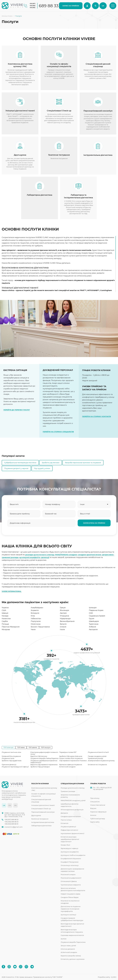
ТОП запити (33, 747)
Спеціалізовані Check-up (41, 809)
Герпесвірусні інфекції (69, 848)
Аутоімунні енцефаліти (70, 852)
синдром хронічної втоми (90, 555)
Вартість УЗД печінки (39, 756)
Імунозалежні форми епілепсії (73, 833)
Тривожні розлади (68, 791)
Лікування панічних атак (11, 752)
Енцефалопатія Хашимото (71, 859)
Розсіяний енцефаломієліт (71, 878)
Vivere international (98, 805)
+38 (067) (32, 4)
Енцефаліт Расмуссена (70, 862)
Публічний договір (98, 819)
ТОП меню (21, 747)
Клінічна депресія (68, 949)
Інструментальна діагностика (43, 822)
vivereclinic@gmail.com (14, 827)
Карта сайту (95, 822)
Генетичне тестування (40, 819)
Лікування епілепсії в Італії (98, 752)
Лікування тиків (8, 758)
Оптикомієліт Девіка (69, 881)
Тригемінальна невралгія (71, 885)
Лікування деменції (68, 827)
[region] (59, 264)
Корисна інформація (98, 812)
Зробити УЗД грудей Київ (12, 761)
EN (10, 805)
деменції (45, 557)
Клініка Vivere (7, 16)
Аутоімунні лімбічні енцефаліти (73, 855)
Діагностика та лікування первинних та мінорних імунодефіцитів (71, 909)
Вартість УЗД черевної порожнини (44, 765)
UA (103, 6)
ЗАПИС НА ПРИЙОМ (71, 6)
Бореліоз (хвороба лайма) (71, 956)
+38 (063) (32, 8)
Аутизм (64, 939)
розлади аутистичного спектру (40, 555)
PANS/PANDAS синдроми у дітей (73, 800)
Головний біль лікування (11, 756)
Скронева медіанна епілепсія (72, 935)
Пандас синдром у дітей (97, 756)
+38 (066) (32, 6)
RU (16, 805)
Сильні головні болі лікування (71, 758)
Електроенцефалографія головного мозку (44, 753)
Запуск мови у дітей (68, 946)
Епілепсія (64, 823)
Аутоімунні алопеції (68, 915)
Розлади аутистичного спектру (73, 788)
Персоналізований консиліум (43, 812)
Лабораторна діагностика (41, 826)
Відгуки (93, 808)
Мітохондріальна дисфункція (72, 810)
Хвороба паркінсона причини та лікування (83, 463)
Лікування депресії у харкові (16, 468)
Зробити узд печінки (51, 463)
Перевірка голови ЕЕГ (68, 752)
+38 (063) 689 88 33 (11, 824)
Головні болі (65, 845)
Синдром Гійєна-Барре (70, 897)
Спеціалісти (95, 802)
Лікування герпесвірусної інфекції (15, 767)
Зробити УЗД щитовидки (40, 767)
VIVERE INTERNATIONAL (12, 591)
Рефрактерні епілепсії (69, 830)
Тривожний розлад (95, 758)
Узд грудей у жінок (42, 468)
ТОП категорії (8, 747)
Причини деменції (9, 765)
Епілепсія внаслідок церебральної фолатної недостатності (70, 839)
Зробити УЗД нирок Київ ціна (71, 756)
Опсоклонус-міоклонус (70, 865)
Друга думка (36, 815)
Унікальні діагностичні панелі (43, 805)
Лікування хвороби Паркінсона (73, 942)
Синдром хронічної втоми (71, 816)
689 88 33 (49, 6)
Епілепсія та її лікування (97, 765)
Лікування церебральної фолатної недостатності (44, 761)
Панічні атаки (66, 820)
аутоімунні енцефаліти (30, 557)
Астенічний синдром (67, 767)
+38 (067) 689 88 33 (11, 820)
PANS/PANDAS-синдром (66, 555)
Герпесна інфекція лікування (71, 765)
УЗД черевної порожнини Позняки (73, 761)
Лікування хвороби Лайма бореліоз (44, 758)
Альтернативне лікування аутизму (101, 761)
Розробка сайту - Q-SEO (107, 977)
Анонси (93, 815)
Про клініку (95, 798)
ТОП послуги (46, 747)
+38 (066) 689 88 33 (11, 822)
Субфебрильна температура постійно (20, 463)
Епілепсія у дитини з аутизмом (73, 959)
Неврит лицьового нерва (70, 894)
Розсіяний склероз (68, 874)
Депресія (64, 813)
